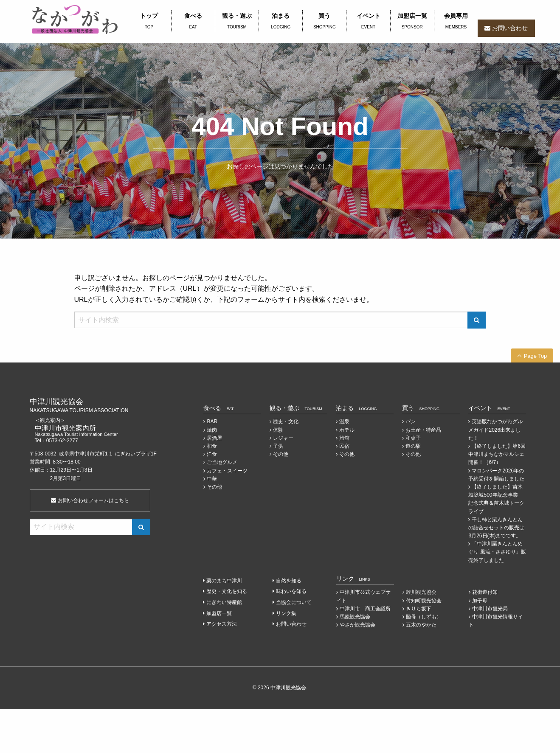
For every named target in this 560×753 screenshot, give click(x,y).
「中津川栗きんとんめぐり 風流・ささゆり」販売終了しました (497, 552)
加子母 (480, 601)
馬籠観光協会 (355, 617)
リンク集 (286, 613)
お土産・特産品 (423, 430)
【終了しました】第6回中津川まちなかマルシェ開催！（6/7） (497, 454)
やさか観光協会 (357, 625)
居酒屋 (214, 438)
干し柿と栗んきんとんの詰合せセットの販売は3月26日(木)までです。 (496, 528)
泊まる (281, 22)
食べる (193, 22)
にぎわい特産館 (224, 602)
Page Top (536, 356)
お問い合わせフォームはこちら (90, 500)
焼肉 (212, 430)
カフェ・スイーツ (227, 471)
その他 (214, 487)
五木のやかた (421, 625)
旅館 (344, 438)
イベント (368, 22)
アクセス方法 (222, 624)
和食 (212, 446)
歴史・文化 (286, 421)
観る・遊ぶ (237, 22)
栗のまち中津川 (224, 581)
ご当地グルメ (222, 462)
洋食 (212, 454)
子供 (278, 446)
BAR (212, 421)
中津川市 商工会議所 (365, 609)
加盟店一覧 (412, 22)
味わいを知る (291, 591)
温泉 (344, 421)
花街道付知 (485, 592)
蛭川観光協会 (421, 592)
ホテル (347, 430)
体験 (278, 430)
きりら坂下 (419, 609)
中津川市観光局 (490, 609)
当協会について (294, 602)
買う (324, 22)
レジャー (283, 438)
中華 (212, 479)
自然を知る (289, 581)
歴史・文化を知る (227, 591)
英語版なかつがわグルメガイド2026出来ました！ (495, 430)
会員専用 (456, 22)
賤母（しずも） (424, 617)
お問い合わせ (510, 28)
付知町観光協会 (424, 601)
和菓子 (413, 438)
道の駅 (413, 446)
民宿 (344, 446)
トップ (149, 22)
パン (411, 421)
